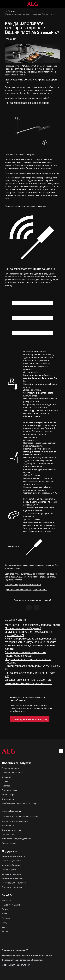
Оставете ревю (9, 869)
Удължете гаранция (11, 874)
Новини (6, 914)
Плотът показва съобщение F (23, 628)
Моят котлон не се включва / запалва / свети (32, 625)
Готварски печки (10, 790)
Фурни (5, 781)
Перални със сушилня (13, 772)
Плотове (6, 786)
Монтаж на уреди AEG (12, 878)
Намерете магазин (11, 905)
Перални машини (10, 768)
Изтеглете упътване (12, 861)
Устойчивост (8, 825)
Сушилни (6, 777)
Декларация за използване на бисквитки (22, 960)
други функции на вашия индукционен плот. (26, 589)
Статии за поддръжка (12, 887)
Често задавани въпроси (14, 883)
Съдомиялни (8, 799)
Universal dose (8, 834)
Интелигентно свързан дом (15, 821)
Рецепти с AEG (9, 843)
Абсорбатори (8, 794)
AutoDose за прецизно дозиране (17, 839)
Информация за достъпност (16, 965)
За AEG (5, 909)
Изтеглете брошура (11, 865)
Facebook (6, 918)
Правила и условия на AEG (15, 950)
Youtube (5, 927)
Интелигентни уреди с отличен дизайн (20, 817)
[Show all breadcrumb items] (4, 11)
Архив (5, 931)
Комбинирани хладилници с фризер (19, 803)
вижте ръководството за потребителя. (23, 585)
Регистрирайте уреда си (14, 856)
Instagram (6, 922)
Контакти (6, 900)
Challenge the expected (12, 830)
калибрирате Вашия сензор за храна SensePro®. (27, 98)
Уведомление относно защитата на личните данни (27, 955)
